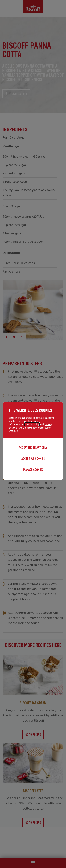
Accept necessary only (33, 448)
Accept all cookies (33, 459)
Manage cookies (33, 470)
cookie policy (32, 424)
